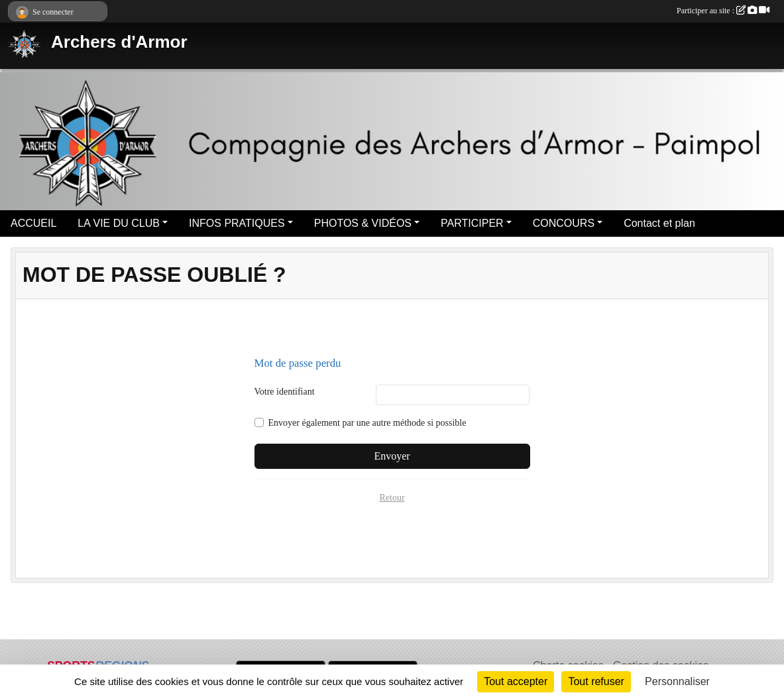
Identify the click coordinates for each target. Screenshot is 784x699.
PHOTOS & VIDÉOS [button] (363, 223)
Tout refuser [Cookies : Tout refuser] (596, 681)
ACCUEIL (33, 223)
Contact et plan (659, 223)
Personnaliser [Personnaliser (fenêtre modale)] (677, 681)
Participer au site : (723, 11)
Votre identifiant (285, 392)
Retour (392, 498)
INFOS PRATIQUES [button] (237, 223)
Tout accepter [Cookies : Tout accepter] (516, 681)
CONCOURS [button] (564, 223)
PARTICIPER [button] (472, 223)
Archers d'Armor (119, 42)
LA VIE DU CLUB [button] (119, 223)
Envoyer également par (367, 423)
